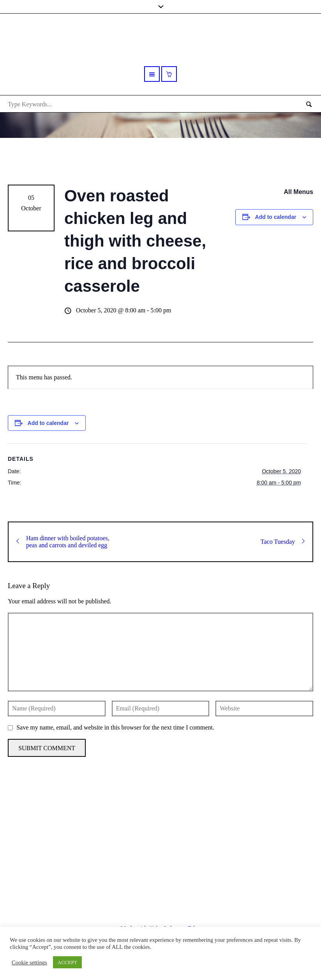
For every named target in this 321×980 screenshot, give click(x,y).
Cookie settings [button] (29, 962)
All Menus (298, 192)
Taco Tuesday (283, 542)
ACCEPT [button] (67, 962)
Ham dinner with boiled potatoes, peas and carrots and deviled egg (63, 542)
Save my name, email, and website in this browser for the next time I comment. (115, 727)
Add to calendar (276, 217)
